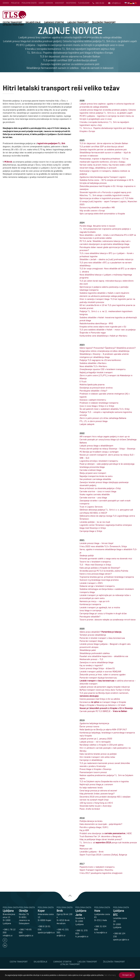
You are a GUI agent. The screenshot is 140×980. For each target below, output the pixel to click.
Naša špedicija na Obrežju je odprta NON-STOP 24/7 (103, 729)
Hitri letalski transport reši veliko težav (97, 757)
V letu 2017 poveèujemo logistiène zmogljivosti (101, 873)
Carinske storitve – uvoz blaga (93, 498)
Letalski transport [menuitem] (70, 964)
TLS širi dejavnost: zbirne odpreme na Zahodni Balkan (104, 143)
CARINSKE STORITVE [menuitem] (54, 22)
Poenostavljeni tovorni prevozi (93, 772)
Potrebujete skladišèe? (90, 617)
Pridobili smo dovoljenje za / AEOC (106, 833)
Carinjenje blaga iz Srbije (91, 531)
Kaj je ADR (84, 830)
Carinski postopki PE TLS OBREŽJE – (103, 711)
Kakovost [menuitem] (60, 3)
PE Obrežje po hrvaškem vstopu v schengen (99, 452)
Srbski (134, 3)
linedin (5, 945)
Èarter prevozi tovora (89, 726)
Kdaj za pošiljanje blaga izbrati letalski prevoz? (101, 839)
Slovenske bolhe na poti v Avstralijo (95, 806)
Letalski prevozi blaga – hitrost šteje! (96, 543)
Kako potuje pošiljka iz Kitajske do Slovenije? (100, 568)
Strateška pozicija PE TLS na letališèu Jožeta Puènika (104, 571)
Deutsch (131, 3)
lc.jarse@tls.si (82, 936)
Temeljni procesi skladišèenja (93, 635)
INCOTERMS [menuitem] (71, 3)
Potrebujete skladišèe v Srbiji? (93, 391)
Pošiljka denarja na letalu (91, 821)
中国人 (136, 3)
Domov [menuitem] (6, 3)
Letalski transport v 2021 (91, 583)
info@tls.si (116, 3)
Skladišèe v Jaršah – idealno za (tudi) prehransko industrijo (106, 259)
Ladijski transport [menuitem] (87, 962)
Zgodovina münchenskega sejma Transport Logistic (103, 177)
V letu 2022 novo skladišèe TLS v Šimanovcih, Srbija (103, 546)
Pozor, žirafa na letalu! (90, 809)
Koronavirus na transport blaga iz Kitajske (103, 702)
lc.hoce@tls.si (101, 932)
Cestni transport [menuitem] (19, 962)
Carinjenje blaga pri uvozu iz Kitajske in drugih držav (103, 613)
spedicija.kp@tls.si (46, 932)
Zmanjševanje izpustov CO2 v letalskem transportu (103, 369)
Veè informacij (110, 975)
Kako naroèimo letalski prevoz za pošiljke (98, 754)
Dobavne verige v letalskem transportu (97, 586)
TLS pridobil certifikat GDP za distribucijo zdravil (102, 146)
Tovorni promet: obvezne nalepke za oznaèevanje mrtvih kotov (108, 620)
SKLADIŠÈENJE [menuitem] (33, 22)
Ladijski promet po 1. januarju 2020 (96, 739)
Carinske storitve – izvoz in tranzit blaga (98, 491)
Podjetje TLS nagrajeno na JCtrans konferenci (100, 360)
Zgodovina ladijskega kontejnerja (94, 723)
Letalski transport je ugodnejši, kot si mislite (100, 607)
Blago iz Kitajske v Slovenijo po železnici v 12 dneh (102, 705)
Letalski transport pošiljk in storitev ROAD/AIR (100, 672)
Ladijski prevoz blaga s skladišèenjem (96, 446)
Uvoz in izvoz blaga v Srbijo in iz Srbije (97, 406)
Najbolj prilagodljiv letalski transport (96, 372)
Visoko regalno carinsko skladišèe (95, 494)
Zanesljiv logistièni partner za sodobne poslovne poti (103, 149)
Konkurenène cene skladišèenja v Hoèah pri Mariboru (103, 336)
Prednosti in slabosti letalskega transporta (99, 403)
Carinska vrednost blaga (90, 470)
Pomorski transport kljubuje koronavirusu (98, 678)
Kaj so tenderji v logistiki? (91, 665)
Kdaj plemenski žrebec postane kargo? (97, 794)
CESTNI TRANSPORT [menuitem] (12, 22)
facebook (5, 940)
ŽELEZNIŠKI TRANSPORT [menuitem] (104, 22)
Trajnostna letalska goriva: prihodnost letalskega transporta (107, 577)
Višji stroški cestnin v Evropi (92, 211)
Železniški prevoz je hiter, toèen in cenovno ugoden (103, 675)
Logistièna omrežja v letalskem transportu (99, 461)
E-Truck (83, 382)
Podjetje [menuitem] (15, 3)
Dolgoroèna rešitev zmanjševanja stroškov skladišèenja (104, 351)
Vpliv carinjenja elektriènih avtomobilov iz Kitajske (102, 214)
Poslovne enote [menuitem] (29, 3)
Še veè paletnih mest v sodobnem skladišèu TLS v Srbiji (105, 409)
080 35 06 (100, 3)
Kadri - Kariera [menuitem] (46, 3)
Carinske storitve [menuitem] (62, 962)
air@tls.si (61, 935)
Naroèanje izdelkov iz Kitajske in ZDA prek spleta (101, 745)
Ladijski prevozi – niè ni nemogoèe (95, 742)
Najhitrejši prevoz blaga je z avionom (96, 784)
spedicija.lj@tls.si (121, 940)
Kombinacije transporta (90, 604)
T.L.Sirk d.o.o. (14, 15)
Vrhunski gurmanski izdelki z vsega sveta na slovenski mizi (106, 559)
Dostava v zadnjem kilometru (93, 400)
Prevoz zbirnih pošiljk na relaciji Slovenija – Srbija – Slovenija (107, 449)
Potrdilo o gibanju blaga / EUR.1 (94, 827)
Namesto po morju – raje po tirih (94, 601)
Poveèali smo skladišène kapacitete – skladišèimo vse (104, 656)
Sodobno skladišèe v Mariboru (93, 363)
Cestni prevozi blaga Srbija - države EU (97, 668)
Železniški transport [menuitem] (114, 962)
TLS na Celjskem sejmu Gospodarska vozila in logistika (104, 781)
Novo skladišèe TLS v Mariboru (93, 366)
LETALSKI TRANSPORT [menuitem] (13, 25)
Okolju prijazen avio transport (93, 473)
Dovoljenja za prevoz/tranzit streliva (96, 388)
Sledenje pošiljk (87, 556)
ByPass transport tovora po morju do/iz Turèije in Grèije (105, 690)
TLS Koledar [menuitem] (84, 3)
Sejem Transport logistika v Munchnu (96, 870)
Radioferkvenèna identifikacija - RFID (96, 323)
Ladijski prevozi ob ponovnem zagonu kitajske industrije (105, 687)
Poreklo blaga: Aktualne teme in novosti (97, 226)
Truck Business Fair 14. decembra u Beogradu (100, 836)
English (129, 3)
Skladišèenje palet (88, 650)
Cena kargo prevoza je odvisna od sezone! (98, 791)
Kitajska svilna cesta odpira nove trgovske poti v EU (103, 327)
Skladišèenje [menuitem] (41, 962)
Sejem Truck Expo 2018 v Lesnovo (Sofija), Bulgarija (103, 855)
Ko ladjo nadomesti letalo (91, 788)
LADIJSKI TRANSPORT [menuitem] (78, 22)
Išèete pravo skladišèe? (101, 632)
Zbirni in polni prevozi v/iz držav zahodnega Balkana (103, 418)
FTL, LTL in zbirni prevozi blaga (94, 421)
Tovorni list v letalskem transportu (95, 562)
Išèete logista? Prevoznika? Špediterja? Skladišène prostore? (108, 348)
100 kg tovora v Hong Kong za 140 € (96, 803)
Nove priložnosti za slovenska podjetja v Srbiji (100, 488)
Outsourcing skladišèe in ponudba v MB (97, 207)
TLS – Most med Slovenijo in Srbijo (95, 565)
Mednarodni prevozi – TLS (91, 659)
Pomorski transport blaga (91, 641)
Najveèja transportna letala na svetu (96, 476)
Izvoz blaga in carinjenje (90, 610)
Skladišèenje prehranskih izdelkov (95, 653)
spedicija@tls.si (26, 935)
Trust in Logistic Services (91, 507)
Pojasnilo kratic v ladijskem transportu (97, 867)
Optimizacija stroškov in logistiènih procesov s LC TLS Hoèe (106, 198)
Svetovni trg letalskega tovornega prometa (99, 580)
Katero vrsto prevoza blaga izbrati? (96, 574)
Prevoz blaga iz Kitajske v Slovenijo (95, 769)
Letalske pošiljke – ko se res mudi (95, 522)
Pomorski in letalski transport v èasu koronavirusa (102, 638)
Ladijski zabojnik (87, 424)
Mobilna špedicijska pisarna (92, 385)
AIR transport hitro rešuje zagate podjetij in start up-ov (105, 436)
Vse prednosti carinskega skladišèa (95, 479)
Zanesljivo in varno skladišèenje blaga (96, 662)
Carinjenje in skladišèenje (91, 760)
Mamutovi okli (86, 849)
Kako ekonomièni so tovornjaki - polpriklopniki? (101, 824)
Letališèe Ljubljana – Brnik (92, 852)
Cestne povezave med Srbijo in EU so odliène (100, 699)
